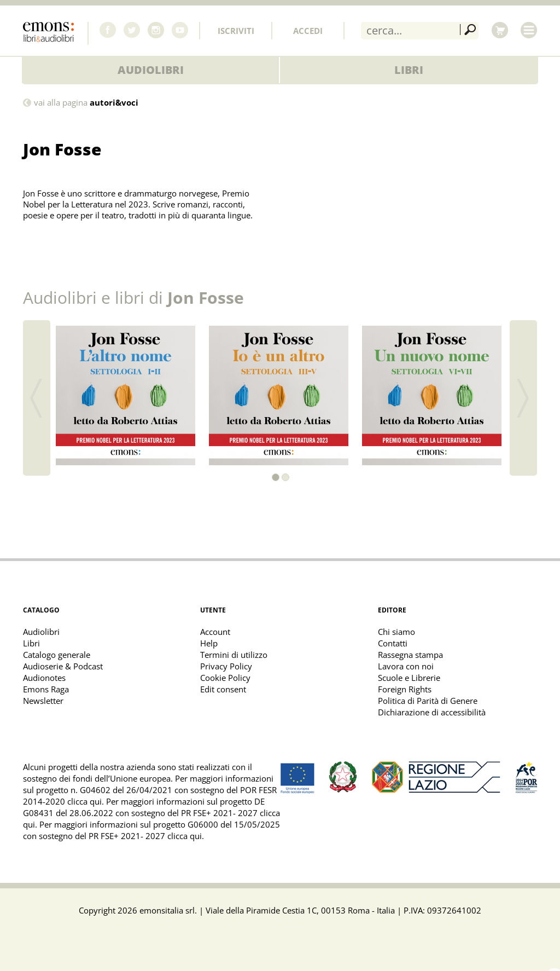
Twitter (132, 30)
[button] (276, 477)
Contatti (393, 643)
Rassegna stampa (410, 655)
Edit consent (223, 689)
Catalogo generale (57, 655)
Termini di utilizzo (234, 655)
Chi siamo (396, 632)
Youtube (180, 30)
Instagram (156, 30)
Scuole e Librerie (409, 678)
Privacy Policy (226, 666)
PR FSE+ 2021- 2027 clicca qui (145, 836)
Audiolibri (151, 70)
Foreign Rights (405, 689)
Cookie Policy (225, 678)
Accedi (308, 31)
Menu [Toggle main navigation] (529, 30)
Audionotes (44, 678)
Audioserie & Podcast (63, 666)
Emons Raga (46, 689)
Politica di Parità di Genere (428, 701)
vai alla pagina (86, 103)
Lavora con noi (406, 666)
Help (209, 643)
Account (215, 632)
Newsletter (43, 701)
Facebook (108, 30)
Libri (409, 70)
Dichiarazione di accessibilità (432, 712)
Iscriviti (236, 31)
